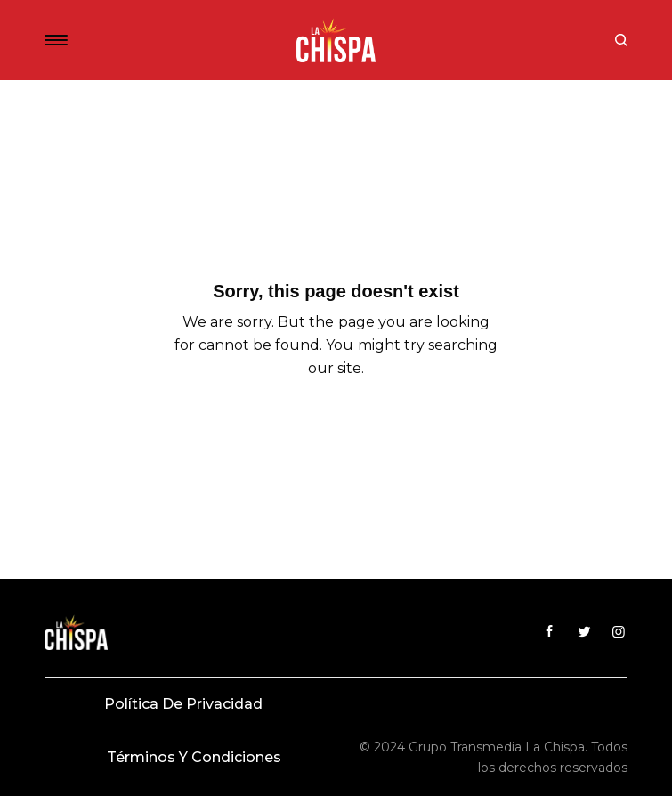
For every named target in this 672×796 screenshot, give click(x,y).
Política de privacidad (183, 704)
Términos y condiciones (194, 757)
